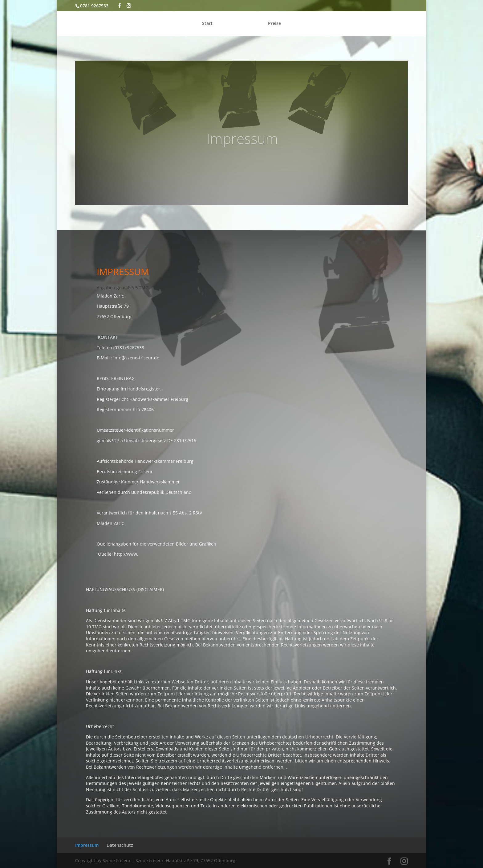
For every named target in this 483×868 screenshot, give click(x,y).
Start (207, 24)
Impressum (87, 845)
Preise (274, 24)
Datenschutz (120, 845)
